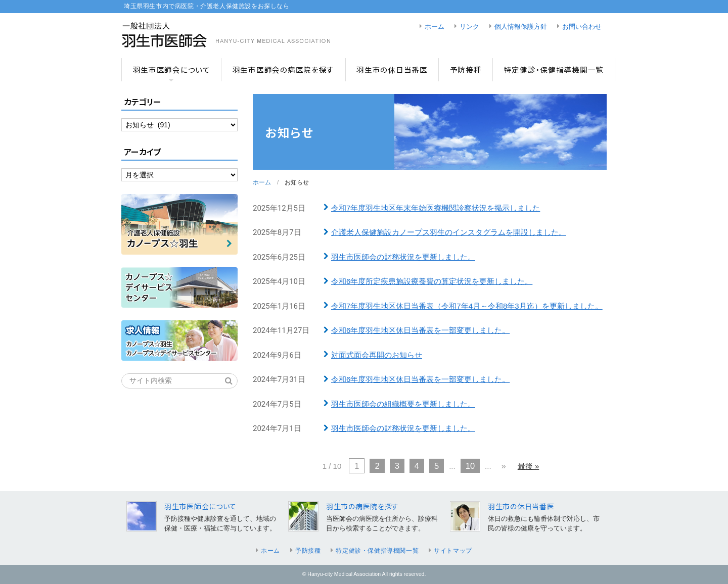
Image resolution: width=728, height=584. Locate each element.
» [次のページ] (504, 466)
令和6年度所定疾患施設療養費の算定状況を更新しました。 (432, 281)
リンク (469, 27)
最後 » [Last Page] (529, 466)
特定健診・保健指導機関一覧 (554, 69)
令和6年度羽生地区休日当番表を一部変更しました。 (420, 330)
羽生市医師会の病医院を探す (283, 69)
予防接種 (466, 69)
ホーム (435, 27)
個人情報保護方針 (521, 27)
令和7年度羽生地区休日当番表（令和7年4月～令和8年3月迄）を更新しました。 (467, 306)
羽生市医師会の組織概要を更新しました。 (403, 404)
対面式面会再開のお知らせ (377, 355)
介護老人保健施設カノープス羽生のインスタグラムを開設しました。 (449, 232)
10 (470, 466)
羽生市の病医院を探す (362, 506)
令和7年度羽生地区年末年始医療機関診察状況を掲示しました (436, 208)
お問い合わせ (582, 27)
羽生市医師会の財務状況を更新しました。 (403, 257)
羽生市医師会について (172, 69)
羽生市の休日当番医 (392, 69)
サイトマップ (453, 551)
